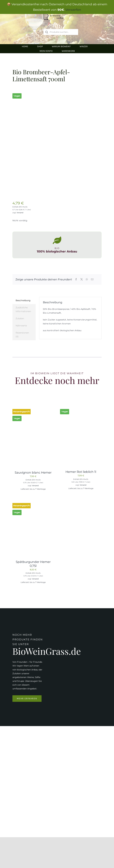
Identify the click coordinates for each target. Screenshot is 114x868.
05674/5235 (36, 807)
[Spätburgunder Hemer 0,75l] (33, 503)
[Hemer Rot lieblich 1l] (81, 409)
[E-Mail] (92, 280)
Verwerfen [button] (73, 10)
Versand (20, 213)
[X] (82, 280)
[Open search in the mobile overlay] (61, 32)
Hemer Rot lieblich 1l (81, 472)
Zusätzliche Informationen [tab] (23, 309)
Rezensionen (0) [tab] (22, 335)
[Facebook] (76, 280)
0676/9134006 (42, 801)
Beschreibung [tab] (23, 300)
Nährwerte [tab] (21, 326)
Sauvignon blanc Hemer (33, 473)
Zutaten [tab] (20, 318)
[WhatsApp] (87, 280)
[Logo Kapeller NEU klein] (57, 741)
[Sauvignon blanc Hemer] (33, 409)
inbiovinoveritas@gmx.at (44, 816)
